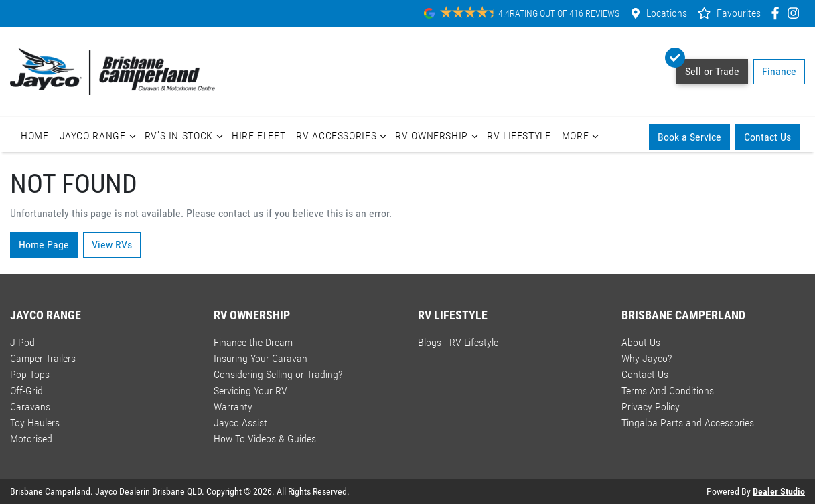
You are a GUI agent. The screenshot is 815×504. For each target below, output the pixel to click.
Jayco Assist (240, 423)
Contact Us (767, 137)
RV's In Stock (186, 136)
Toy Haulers (35, 423)
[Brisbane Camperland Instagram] (796, 13)
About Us (641, 342)
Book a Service (689, 137)
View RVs (112, 245)
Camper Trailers (43, 358)
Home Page (44, 245)
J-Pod (22, 342)
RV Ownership (438, 136)
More (582, 136)
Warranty (233, 407)
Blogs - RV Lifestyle (458, 342)
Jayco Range (99, 136)
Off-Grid (26, 391)
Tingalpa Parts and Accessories (688, 423)
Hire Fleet (258, 136)
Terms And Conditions (668, 391)
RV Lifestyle (519, 136)
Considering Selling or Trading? (278, 374)
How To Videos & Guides (265, 439)
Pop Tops (30, 374)
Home (35, 136)
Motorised (31, 439)
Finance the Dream (253, 342)
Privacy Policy (651, 407)
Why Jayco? (647, 358)
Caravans (30, 407)
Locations (667, 13)
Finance (779, 71)
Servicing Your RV (250, 391)
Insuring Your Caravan (261, 358)
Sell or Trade (708, 68)
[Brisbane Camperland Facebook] (778, 13)
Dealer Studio (779, 491)
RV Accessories (343, 136)
